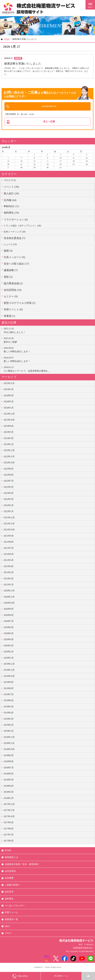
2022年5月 (9, 488)
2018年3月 (9, 793)
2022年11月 (9, 458)
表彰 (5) (8, 278)
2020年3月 (9, 647)
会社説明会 (10, 872)
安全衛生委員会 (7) (14, 239)
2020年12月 (9, 592)
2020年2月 (9, 653)
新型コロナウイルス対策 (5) (20, 304)
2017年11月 (9, 811)
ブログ (8, 934)
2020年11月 (9, 598)
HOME (7, 39)
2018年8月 (9, 762)
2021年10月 (9, 531)
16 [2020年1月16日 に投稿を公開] (47, 162)
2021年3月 (9, 573)
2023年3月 (9, 439)
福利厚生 (9, 900)
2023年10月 (9, 421)
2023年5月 (9, 433)
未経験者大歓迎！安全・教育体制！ (22, 865)
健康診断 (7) (11, 271)
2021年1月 (9, 586)
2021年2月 (9, 579)
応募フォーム (11, 913)
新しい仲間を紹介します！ (48, 350)
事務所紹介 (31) (11, 207)
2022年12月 (9, 451)
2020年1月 (9, 659)
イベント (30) (11, 188)
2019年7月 (9, 695)
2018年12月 (9, 738)
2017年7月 (9, 836)
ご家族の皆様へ (12, 886)
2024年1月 (9, 409)
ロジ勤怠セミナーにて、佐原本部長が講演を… (48, 370)
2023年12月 (9, 415)
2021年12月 (9, 518)
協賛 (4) (8, 252)
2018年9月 (9, 756)
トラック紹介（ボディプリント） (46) (22, 226)
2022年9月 (9, 470)
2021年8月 (9, 543)
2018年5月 (9, 781)
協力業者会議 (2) (13, 284)
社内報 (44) (10, 201)
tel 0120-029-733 (49, 106)
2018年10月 (9, 750)
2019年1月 (9, 732)
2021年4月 (9, 567)
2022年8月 (9, 476)
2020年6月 (9, 628)
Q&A (7, 927)
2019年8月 (9, 689)
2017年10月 (9, 817)
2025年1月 (9, 390)
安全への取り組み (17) (16, 265)
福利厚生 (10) (11, 214)
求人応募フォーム (61, 976)
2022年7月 (9, 482)
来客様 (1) (9, 317)
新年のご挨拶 (48, 341)
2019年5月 (9, 708)
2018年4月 (9, 787)
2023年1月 (9, 445)
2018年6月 (9, 775)
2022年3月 (9, 500)
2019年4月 (9, 714)
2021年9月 (9, 537)
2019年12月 (9, 665)
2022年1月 (9, 512)
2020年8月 (9, 616)
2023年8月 (9, 427)
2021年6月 (9, 555)
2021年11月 (9, 525)
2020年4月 (9, 640)
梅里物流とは (11, 858)
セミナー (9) (11, 297)
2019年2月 (9, 726)
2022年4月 (9, 494)
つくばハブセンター (15, 907)
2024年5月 (9, 403)
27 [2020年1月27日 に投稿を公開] (8, 168)
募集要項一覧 (11, 920)
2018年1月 (9, 799)
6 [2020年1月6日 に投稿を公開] (8, 159)
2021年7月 (9, 549)
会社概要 (9, 879)
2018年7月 (9, 768)
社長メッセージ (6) (14, 258)
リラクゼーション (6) (16, 220)
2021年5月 (9, 561)
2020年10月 (9, 604)
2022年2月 (9, 506)
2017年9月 (9, 823)
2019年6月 (9, 701)
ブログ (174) (10, 181)
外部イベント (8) (13, 310)
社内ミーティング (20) (15, 233)
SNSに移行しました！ (48, 331)
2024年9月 (9, 396)
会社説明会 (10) (13, 291)
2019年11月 (9, 671)
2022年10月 (9, 464)
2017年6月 (9, 842)
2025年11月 (9, 384)
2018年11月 (9, 744)
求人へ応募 (49, 122)
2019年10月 (9, 677)
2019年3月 (9, 720)
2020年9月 (9, 610)
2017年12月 (9, 805)
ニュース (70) (10, 245)
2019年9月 (9, 683)
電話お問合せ (20, 976)
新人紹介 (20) (11, 194)
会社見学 (9, 893)
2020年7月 (9, 622)
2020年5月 (9, 634)
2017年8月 (9, 829)
